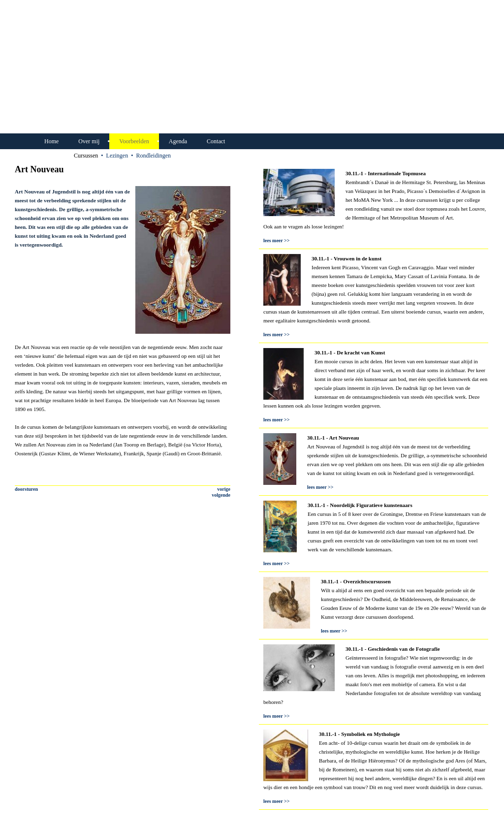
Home (51, 141)
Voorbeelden (134, 141)
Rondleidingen (153, 156)
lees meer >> (276, 240)
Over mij (89, 141)
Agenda (178, 141)
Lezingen (117, 156)
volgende (221, 495)
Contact (216, 141)
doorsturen (26, 489)
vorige (224, 489)
